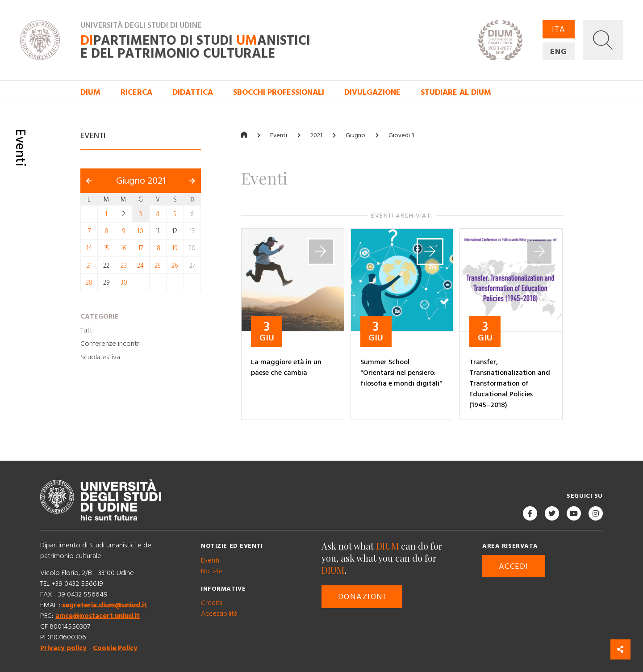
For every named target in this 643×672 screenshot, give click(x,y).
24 (140, 265)
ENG (559, 52)
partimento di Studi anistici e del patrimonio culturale (195, 47)
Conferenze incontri (111, 344)
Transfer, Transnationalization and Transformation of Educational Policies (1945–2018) (510, 383)
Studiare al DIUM (456, 92)
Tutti (87, 330)
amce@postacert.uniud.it (98, 616)
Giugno (355, 135)
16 (124, 248)
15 (106, 248)
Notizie (212, 571)
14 (89, 248)
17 (141, 248)
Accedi (514, 566)
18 (158, 248)
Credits (212, 603)
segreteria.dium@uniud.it (104, 605)
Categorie (100, 316)
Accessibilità (219, 613)
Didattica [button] (193, 92)
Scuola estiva (100, 357)
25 (158, 265)
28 (89, 283)
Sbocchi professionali (279, 92)
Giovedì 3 (401, 135)
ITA (559, 29)
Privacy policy (63, 648)
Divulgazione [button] (372, 92)
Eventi (279, 135)
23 (124, 265)
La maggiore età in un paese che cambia (286, 367)
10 (140, 231)
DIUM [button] (90, 92)
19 (175, 248)
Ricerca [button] (136, 92)
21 (89, 265)
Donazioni (362, 597)
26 (175, 265)
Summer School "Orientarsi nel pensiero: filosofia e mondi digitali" (401, 373)
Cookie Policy (115, 648)
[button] (603, 40)
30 (124, 283)
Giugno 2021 (141, 181)
